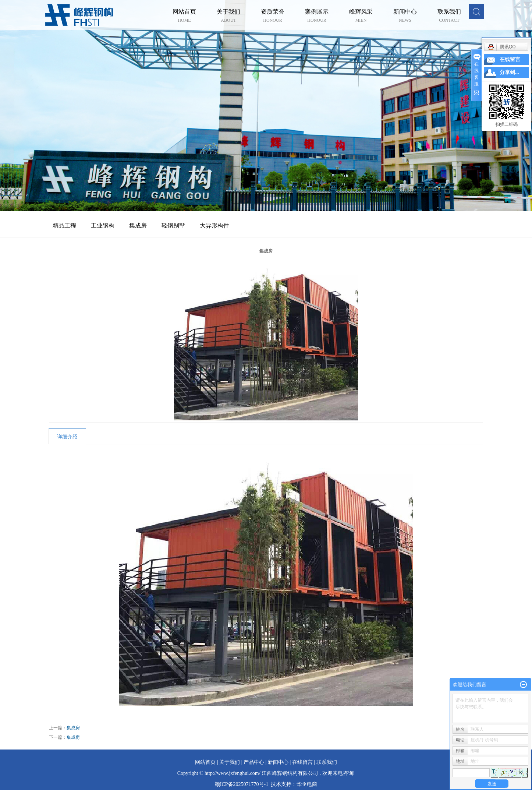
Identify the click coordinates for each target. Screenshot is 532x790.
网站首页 (184, 12)
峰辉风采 (361, 12)
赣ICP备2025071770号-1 (242, 784)
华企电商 (307, 784)
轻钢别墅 (173, 225)
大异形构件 (214, 225)
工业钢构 (103, 225)
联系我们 (449, 12)
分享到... (509, 72)
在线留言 (302, 762)
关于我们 (228, 12)
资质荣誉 (273, 12)
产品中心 (254, 762)
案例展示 (317, 12)
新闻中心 (405, 12)
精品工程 (64, 225)
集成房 (138, 225)
